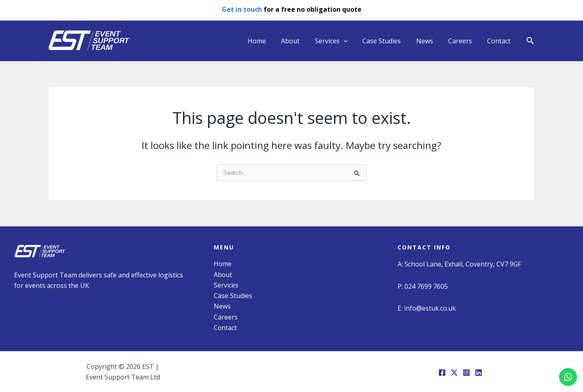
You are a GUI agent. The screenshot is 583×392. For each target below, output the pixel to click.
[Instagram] (466, 373)
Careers (463, 41)
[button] (530, 41)
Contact (500, 41)
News (430, 41)
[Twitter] (454, 373)
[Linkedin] (479, 373)
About (302, 41)
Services (341, 41)
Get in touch (242, 9)
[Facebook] (442, 373)
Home (271, 41)
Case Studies (389, 41)
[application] (353, 41)
